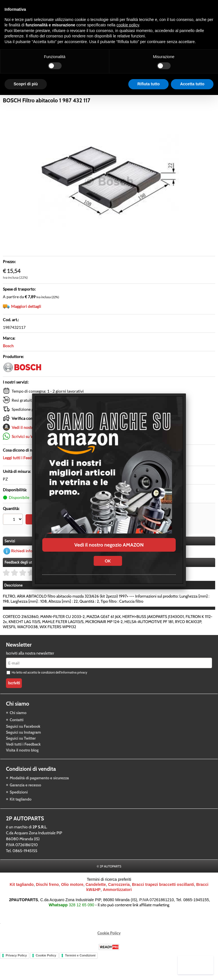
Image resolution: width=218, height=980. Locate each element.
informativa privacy (74, 696)
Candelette (96, 908)
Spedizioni (19, 815)
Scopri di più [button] (26, 84)
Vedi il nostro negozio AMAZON (109, 545)
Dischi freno (47, 908)
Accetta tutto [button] (192, 84)
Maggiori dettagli (26, 326)
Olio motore (72, 908)
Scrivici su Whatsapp (30, 456)
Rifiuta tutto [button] (149, 84)
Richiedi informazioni (29, 574)
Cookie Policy (109, 956)
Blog (157, 97)
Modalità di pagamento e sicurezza (39, 801)
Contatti (17, 743)
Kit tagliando (21, 822)
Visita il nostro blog (22, 773)
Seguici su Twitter (21, 761)
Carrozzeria (133, 97)
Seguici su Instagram (23, 755)
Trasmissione (73, 97)
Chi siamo (18, 736)
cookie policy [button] (128, 25)
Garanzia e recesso (25, 808)
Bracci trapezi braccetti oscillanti (163, 908)
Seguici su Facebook (23, 750)
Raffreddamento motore (28, 97)
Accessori (103, 97)
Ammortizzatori (117, 913)
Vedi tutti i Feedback (23, 767)
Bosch (8, 366)
